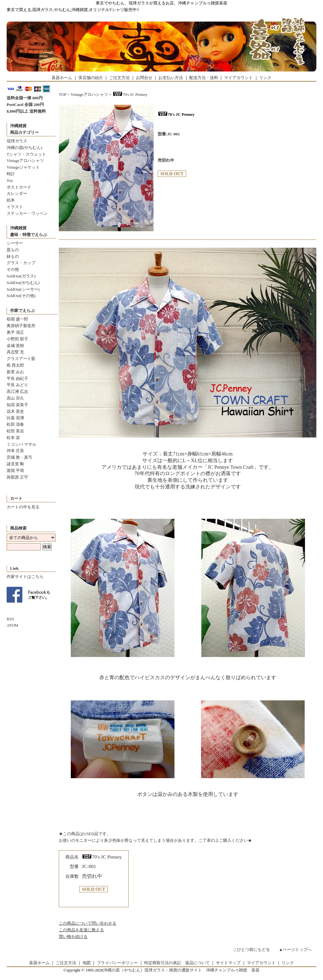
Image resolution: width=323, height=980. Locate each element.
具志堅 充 (15, 352)
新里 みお (15, 372)
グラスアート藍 (21, 359)
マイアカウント (238, 78)
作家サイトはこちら (25, 577)
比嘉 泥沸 (15, 418)
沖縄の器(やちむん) (24, 148)
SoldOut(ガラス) (21, 276)
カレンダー (17, 193)
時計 (11, 174)
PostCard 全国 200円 (25, 105)
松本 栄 (13, 438)
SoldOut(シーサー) (23, 289)
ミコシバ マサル (21, 444)
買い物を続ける (73, 937)
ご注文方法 (119, 78)
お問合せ (144, 78)
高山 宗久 (15, 398)
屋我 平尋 (15, 471)
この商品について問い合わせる (88, 923)
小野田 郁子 (17, 339)
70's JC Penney (130, 94)
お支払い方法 (171, 78)
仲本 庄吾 (15, 451)
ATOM (12, 625)
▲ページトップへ (295, 949)
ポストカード (19, 187)
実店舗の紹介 (91, 78)
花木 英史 (15, 411)
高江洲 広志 (17, 391)
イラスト (15, 207)
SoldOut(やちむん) (23, 283)
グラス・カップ (21, 263)
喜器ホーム (62, 78)
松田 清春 (15, 424)
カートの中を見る (23, 507)
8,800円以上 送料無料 (26, 111)
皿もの (13, 250)
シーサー (15, 243)
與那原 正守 (17, 477)
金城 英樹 (15, 346)
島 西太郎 (15, 365)
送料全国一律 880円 (25, 98)
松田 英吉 (15, 431)
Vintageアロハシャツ (25, 161)
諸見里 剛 (15, 464)
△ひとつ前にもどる (251, 949)
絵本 (11, 200)
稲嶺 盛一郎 (17, 319)
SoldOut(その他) (21, 296)
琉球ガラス (17, 141)
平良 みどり (17, 385)
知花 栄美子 (17, 405)
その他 (13, 269)
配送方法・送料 (204, 78)
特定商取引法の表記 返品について (177, 963)
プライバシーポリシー (117, 963)
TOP (63, 94)
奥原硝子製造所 (21, 326)
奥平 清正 (15, 332)
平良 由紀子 (17, 378)
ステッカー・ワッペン (27, 213)
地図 (87, 963)
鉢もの (13, 256)
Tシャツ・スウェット (26, 154)
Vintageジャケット (23, 167)
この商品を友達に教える (81, 930)
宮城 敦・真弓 (19, 457)
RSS (10, 619)
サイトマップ (228, 963)
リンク (265, 78)
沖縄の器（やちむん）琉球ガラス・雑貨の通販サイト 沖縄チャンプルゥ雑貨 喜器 (181, 970)
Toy (10, 180)
